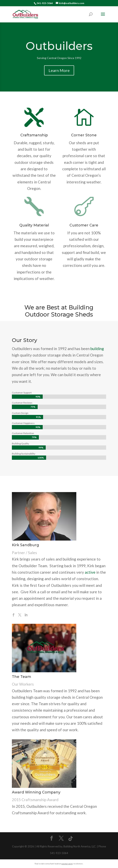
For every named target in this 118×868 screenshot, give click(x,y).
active (90, 572)
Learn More (59, 73)
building (97, 349)
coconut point (67, 864)
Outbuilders (59, 49)
